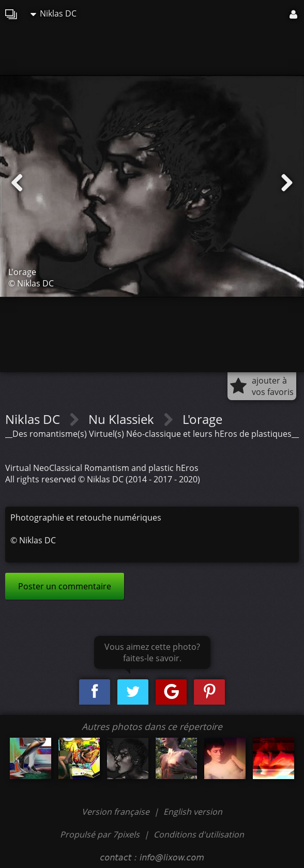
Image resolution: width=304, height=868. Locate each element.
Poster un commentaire (65, 586)
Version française (117, 812)
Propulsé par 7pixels (100, 834)
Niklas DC (54, 13)
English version (193, 812)
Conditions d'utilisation (199, 834)
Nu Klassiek (123, 419)
